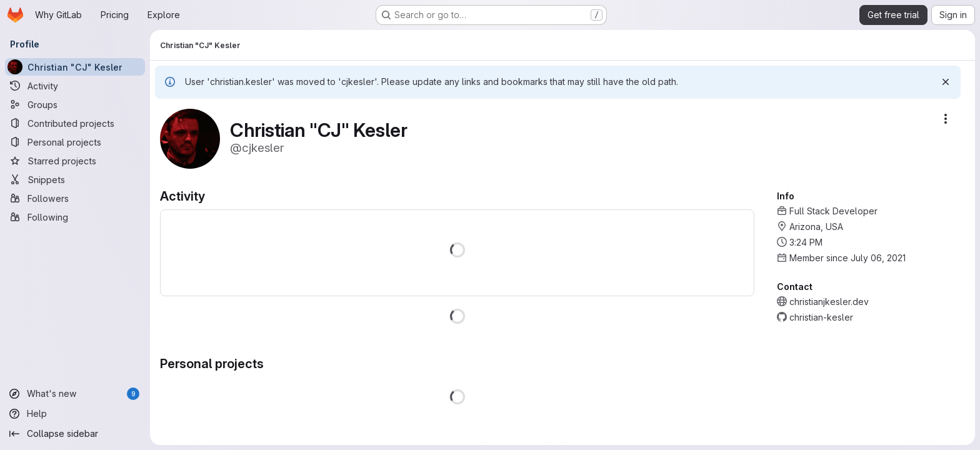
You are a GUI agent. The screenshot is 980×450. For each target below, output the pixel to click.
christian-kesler (821, 317)
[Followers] (75, 198)
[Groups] (75, 104)
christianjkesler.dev (829, 302)
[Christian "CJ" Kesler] (75, 67)
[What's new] (75, 394)
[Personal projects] (75, 142)
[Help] (75, 414)
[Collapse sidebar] (75, 434)
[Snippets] (75, 179)
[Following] (75, 217)
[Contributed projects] (75, 123)
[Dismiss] (946, 82)
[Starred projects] (75, 161)
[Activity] (75, 86)
